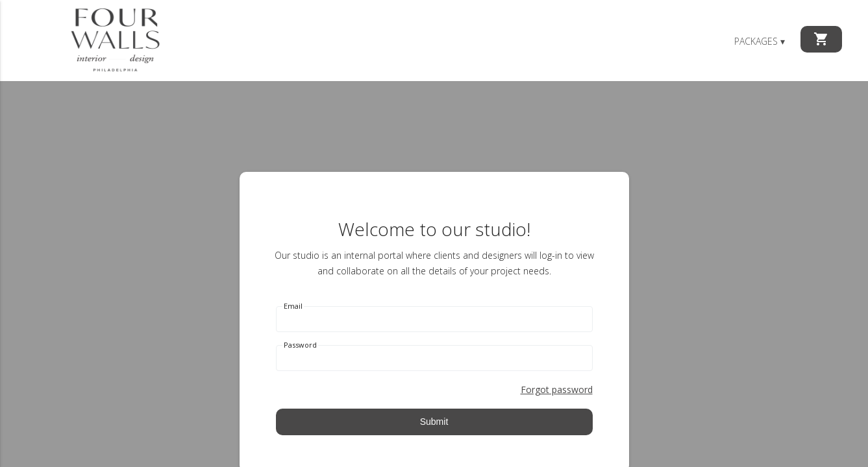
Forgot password (557, 389)
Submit (434, 422)
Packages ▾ (760, 41)
